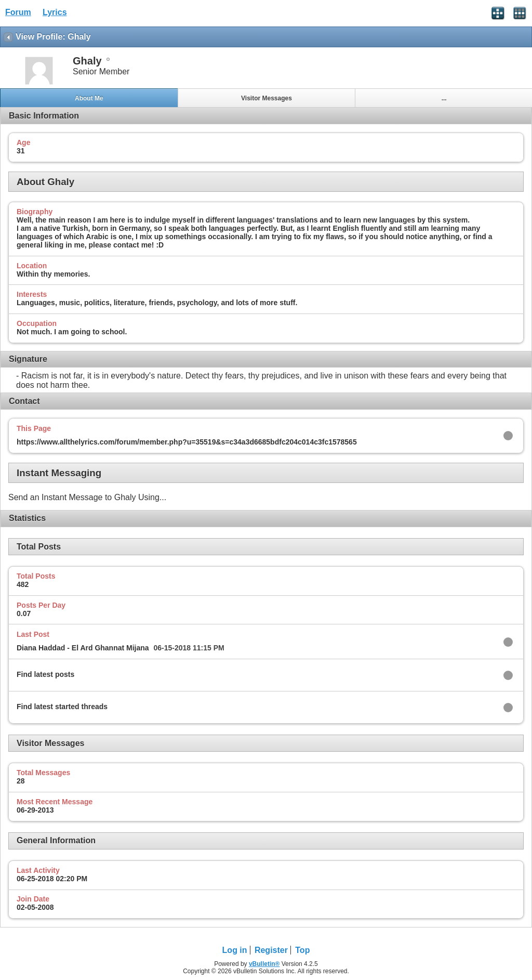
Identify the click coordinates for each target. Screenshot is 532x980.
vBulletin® (264, 964)
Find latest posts (45, 674)
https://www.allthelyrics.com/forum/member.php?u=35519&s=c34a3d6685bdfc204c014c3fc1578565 (187, 442)
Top (302, 950)
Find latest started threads (62, 707)
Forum (18, 12)
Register (271, 950)
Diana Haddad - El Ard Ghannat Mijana (83, 648)
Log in (235, 950)
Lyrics (55, 12)
